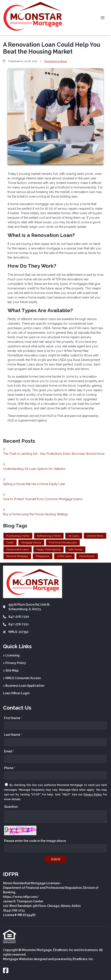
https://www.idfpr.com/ (21, 897)
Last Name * (13, 735)
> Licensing (11, 655)
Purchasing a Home (55, 61)
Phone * (10, 768)
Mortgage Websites (18, 959)
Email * (9, 751)
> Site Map (11, 670)
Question (11, 807)
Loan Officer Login (16, 693)
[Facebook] (6, 971)
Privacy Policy (93, 795)
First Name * (13, 718)
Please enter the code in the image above (35, 841)
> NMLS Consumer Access (22, 678)
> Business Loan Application (24, 686)
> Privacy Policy (15, 663)
